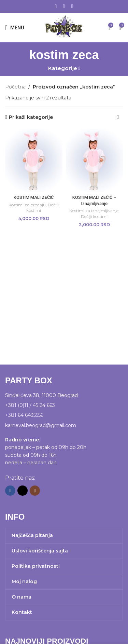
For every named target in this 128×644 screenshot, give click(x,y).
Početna (15, 87)
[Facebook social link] (56, 6)
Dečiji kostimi (94, 216)
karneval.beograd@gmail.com (41, 425)
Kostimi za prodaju (27, 205)
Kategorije (63, 68)
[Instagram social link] (72, 6)
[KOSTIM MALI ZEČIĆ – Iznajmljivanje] (95, 160)
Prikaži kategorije (31, 117)
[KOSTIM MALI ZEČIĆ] (34, 160)
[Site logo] (64, 27)
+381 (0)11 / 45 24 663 (30, 405)
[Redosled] (118, 117)
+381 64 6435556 (24, 415)
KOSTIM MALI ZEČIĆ (34, 197)
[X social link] (64, 6)
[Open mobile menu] (15, 28)
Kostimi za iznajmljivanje (94, 211)
